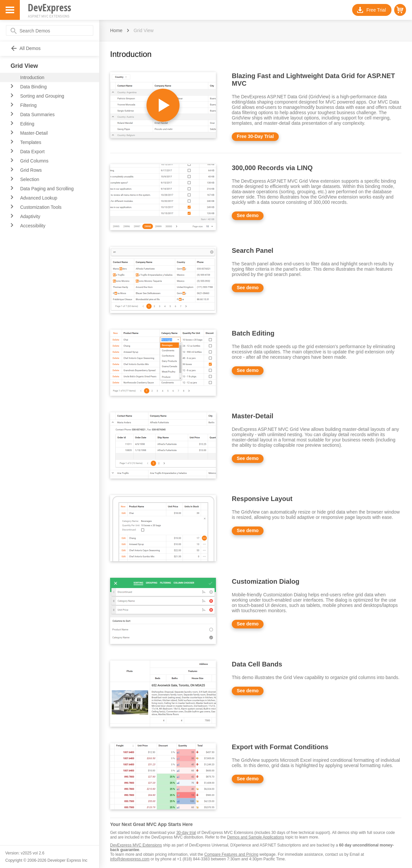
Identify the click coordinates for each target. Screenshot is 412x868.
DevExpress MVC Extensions (136, 845)
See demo (248, 215)
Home (116, 30)
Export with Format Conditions (280, 747)
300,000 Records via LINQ (272, 168)
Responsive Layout (262, 499)
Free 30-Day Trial (255, 136)
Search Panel (253, 251)
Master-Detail (253, 416)
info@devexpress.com (130, 859)
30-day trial (186, 833)
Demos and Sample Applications (256, 837)
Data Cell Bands (257, 664)
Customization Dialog (266, 581)
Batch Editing (253, 333)
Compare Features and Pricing (231, 854)
